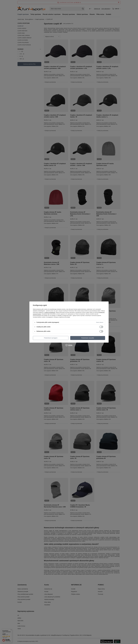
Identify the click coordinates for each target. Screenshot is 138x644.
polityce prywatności (50, 312)
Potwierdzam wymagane (51, 338)
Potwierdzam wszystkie (88, 338)
